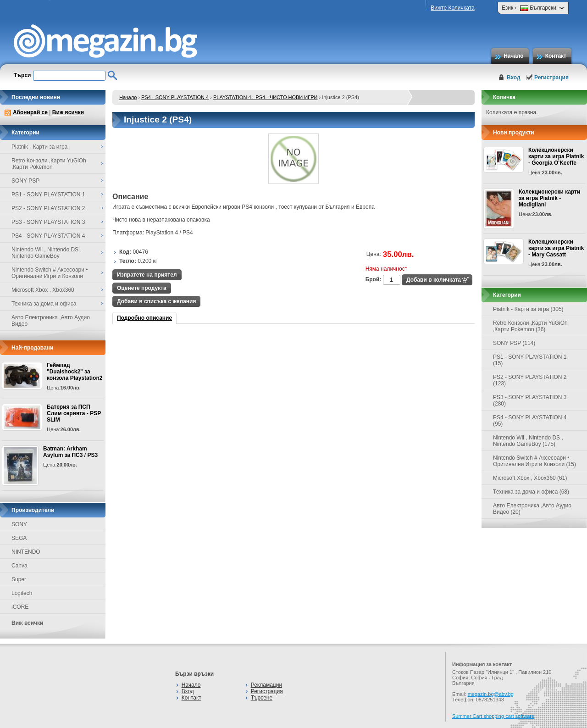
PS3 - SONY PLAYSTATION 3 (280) (530, 400)
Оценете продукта (142, 288)
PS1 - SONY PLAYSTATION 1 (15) (530, 360)
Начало (513, 56)
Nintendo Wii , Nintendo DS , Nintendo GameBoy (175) (528, 441)
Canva (19, 566)
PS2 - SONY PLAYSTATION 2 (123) (530, 380)
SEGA (19, 538)
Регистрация (551, 78)
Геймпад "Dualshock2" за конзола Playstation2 (75, 372)
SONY (19, 524)
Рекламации (266, 685)
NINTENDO (26, 552)
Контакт (556, 56)
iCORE (20, 607)
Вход (514, 78)
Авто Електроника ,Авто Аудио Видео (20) (532, 509)
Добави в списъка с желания (156, 301)
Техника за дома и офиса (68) (531, 492)
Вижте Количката (452, 8)
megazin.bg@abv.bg (491, 694)
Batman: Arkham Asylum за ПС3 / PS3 (70, 452)
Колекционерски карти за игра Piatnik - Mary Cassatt (556, 248)
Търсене (262, 698)
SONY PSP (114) (514, 343)
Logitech (22, 593)
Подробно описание (144, 318)
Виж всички (68, 112)
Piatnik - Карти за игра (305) (528, 309)
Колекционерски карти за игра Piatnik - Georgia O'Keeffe (556, 156)
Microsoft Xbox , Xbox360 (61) (530, 478)
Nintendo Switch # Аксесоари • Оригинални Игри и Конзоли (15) (534, 461)
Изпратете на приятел (147, 275)
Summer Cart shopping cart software (493, 716)
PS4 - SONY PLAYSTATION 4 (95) (530, 421)
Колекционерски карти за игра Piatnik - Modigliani (549, 198)
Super (19, 579)
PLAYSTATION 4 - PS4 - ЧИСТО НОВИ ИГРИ (265, 97)
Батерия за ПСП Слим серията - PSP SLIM (74, 413)
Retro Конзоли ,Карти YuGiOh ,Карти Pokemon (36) (530, 326)
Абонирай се (30, 112)
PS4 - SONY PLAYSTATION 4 (175, 97)
